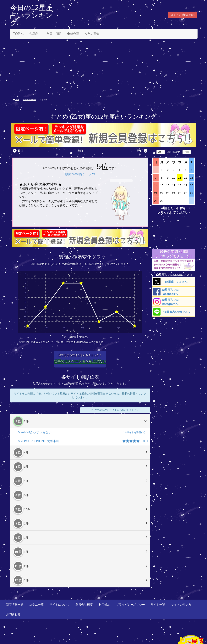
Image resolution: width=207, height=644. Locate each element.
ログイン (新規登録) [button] (182, 15)
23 (168, 193)
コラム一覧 (36, 605)
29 (162, 201)
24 (174, 193)
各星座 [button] (35, 34)
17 (174, 185)
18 (180, 185)
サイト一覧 (158, 605)
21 (156, 193)
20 (192, 185)
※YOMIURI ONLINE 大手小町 (39, 441)
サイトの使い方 (181, 605)
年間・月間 (54, 34)
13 (192, 178)
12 (186, 178)
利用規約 (104, 605)
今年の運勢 (92, 34)
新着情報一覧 (15, 605)
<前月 (161, 152)
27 (192, 193)
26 (186, 193)
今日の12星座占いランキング (31, 15)
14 (156, 185)
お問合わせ (13, 614)
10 (174, 178)
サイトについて (60, 605)
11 (180, 178)
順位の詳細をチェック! (80, 174)
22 (162, 193)
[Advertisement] (104, 68)
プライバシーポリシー (130, 605)
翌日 (143, 151)
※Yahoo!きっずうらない (35, 432)
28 (156, 201)
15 (162, 185)
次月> (187, 152)
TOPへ (18, 34)
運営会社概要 (84, 605)
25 (180, 193)
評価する (134, 432)
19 (186, 185)
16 (168, 185)
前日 (18, 151)
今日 (80, 151)
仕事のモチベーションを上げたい (80, 361)
